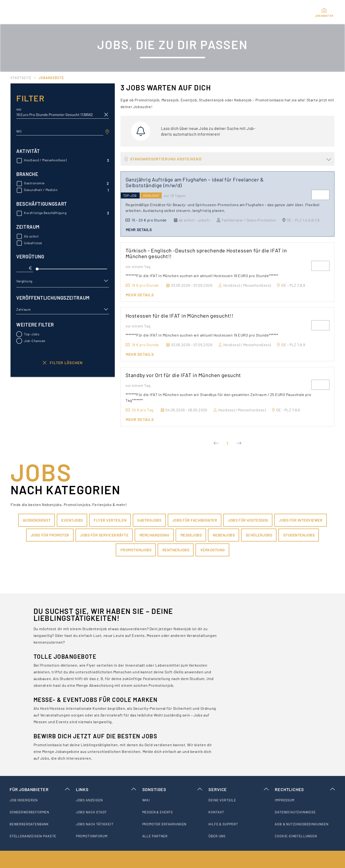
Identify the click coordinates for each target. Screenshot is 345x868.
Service (239, 789)
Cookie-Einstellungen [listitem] (296, 836)
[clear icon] (106, 115)
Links (106, 789)
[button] (63, 281)
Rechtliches (305, 789)
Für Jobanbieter (40, 789)
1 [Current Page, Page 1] (227, 443)
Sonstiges (173, 789)
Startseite (21, 78)
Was (19, 110)
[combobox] (60, 131)
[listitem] (40, 800)
